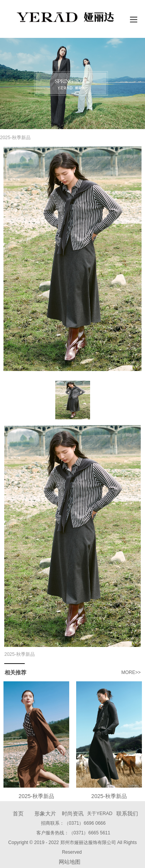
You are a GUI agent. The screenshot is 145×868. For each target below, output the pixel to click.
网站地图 (70, 862)
